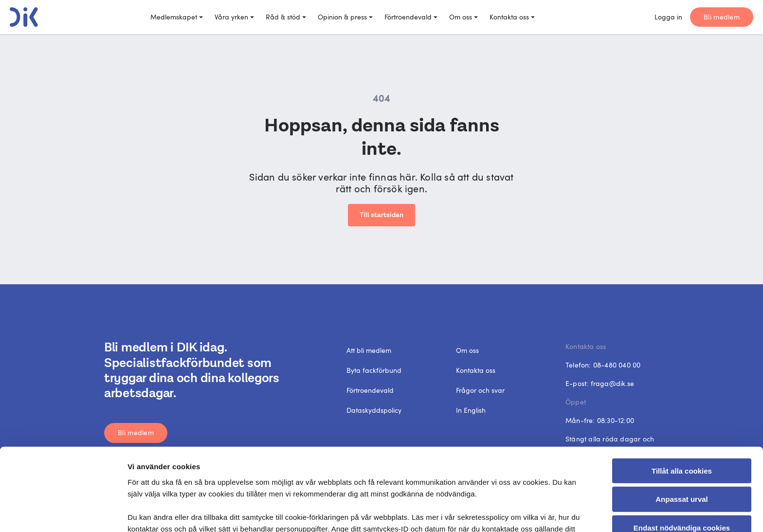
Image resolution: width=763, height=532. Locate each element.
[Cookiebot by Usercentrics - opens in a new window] (63, 513)
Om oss (463, 17)
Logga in (668, 17)
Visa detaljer (533, 513)
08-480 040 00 (617, 365)
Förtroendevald (411, 17)
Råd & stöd (286, 17)
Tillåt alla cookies (682, 412)
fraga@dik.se (612, 383)
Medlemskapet (177, 17)
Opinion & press (345, 17)
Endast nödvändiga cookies (682, 469)
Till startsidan (381, 215)
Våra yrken (234, 17)
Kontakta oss (512, 17)
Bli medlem (722, 17)
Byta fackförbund (374, 370)
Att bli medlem (369, 350)
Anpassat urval (682, 440)
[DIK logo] (24, 17)
